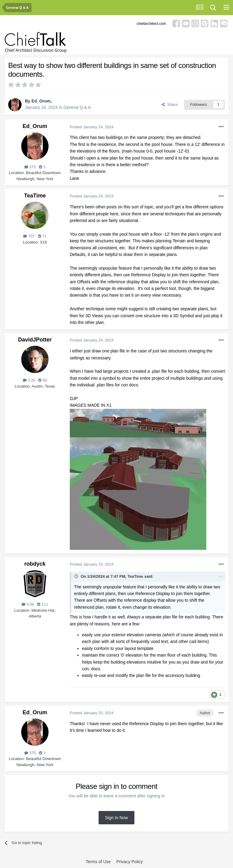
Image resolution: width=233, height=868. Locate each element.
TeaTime (35, 196)
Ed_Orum (41, 101)
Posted (92, 127)
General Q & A (77, 107)
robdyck (35, 564)
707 (29, 236)
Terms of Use (98, 862)
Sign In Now (116, 818)
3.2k (29, 380)
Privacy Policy (129, 862)
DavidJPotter (35, 340)
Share (169, 104)
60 (43, 380)
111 (42, 604)
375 (30, 167)
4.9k (28, 604)
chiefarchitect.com (151, 24)
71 (42, 236)
